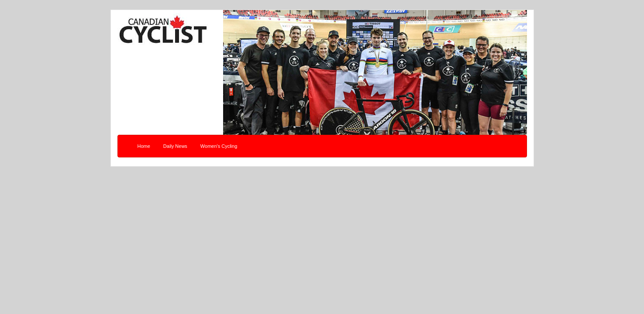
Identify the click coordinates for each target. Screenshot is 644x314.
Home (144, 146)
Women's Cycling (219, 146)
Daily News (175, 146)
